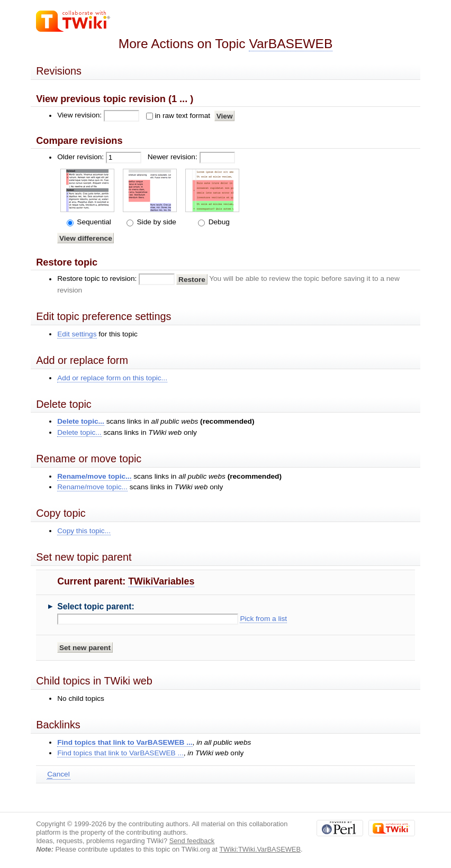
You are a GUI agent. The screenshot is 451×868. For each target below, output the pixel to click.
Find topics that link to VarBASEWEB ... (125, 742)
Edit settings (77, 334)
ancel (58, 774)
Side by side (156, 222)
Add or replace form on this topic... (112, 378)
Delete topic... (81, 421)
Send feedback (192, 841)
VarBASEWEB (291, 44)
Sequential (93, 222)
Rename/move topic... (94, 476)
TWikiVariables (161, 581)
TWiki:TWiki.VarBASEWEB (260, 849)
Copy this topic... (84, 531)
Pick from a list (263, 619)
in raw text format (182, 116)
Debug (218, 222)
